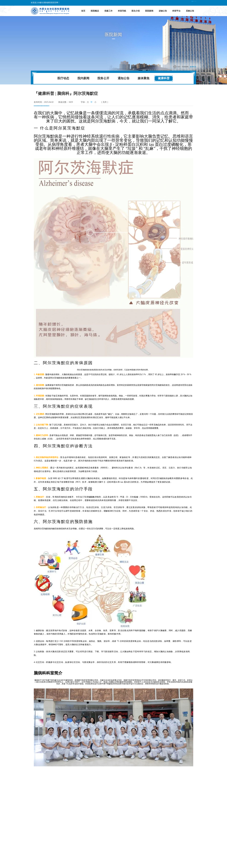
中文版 (173, 3)
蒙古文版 (191, 3)
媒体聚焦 (144, 78)
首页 (83, 11)
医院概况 (95, 11)
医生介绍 (136, 11)
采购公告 (190, 11)
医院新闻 (149, 11)
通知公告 (124, 78)
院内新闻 (83, 78)
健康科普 (193, 67)
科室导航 (122, 11)
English (182, 3)
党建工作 (108, 11)
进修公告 (163, 11)
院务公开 (103, 78)
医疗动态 (63, 78)
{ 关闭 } (105, 102)
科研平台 (176, 11)
